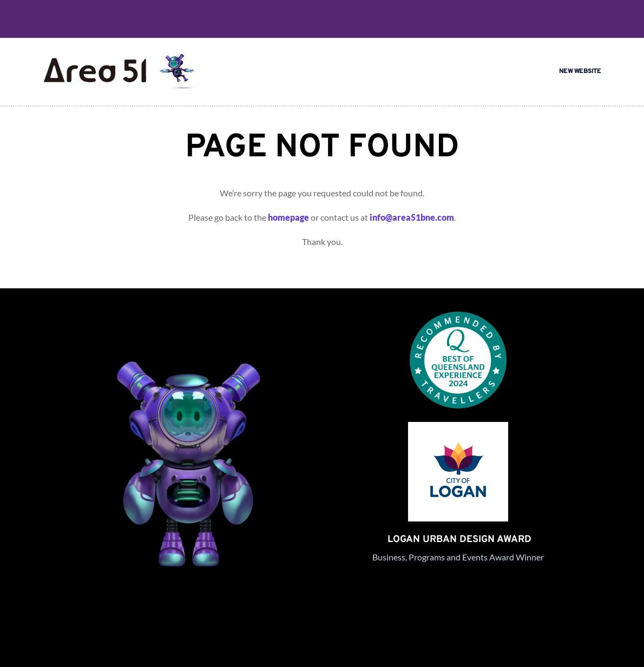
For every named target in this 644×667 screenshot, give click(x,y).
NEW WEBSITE (580, 71)
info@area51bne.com (412, 217)
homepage (288, 217)
